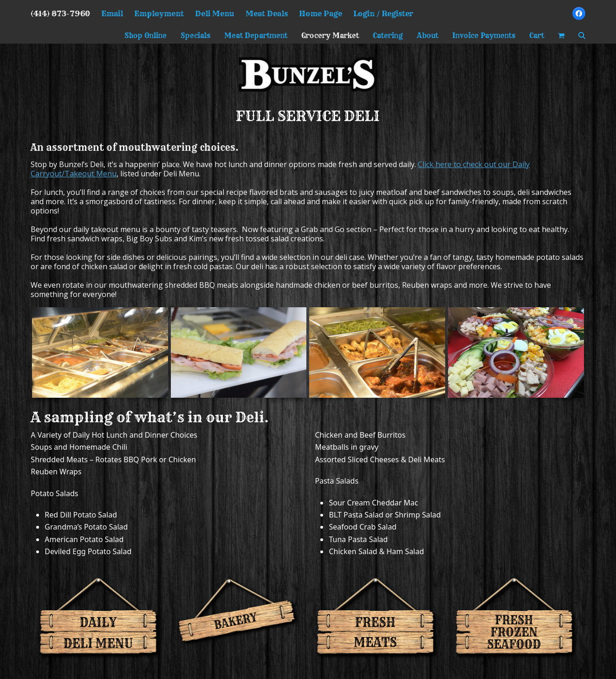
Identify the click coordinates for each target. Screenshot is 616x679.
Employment (159, 13)
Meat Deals (267, 13)
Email (112, 13)
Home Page (321, 13)
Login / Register (383, 13)
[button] (561, 36)
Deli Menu (215, 13)
